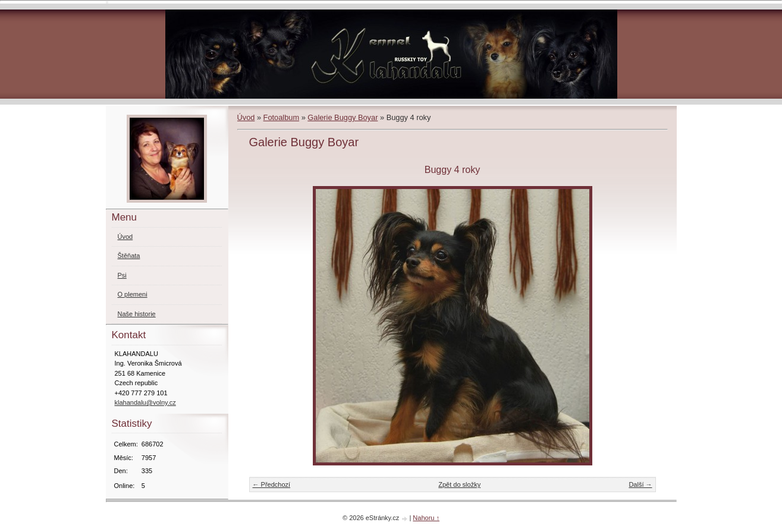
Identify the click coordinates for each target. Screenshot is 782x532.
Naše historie (137, 314)
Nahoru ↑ (426, 518)
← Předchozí (272, 484)
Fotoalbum (281, 117)
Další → (640, 484)
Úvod (246, 117)
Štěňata (129, 256)
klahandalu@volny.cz (145, 402)
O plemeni (133, 294)
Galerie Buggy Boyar (343, 117)
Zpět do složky (459, 484)
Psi (122, 275)
